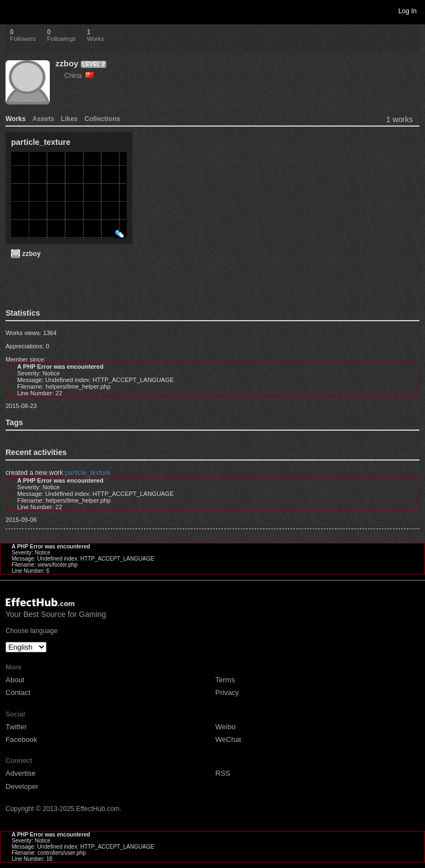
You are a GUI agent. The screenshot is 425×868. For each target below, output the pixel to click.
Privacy (227, 692)
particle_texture (87, 473)
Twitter (16, 727)
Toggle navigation (13, 11)
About (15, 680)
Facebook (21, 739)
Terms (225, 680)
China (79, 76)
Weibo (226, 727)
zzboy (67, 63)
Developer (22, 786)
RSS (223, 773)
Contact (18, 692)
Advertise (20, 773)
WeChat (228, 739)
